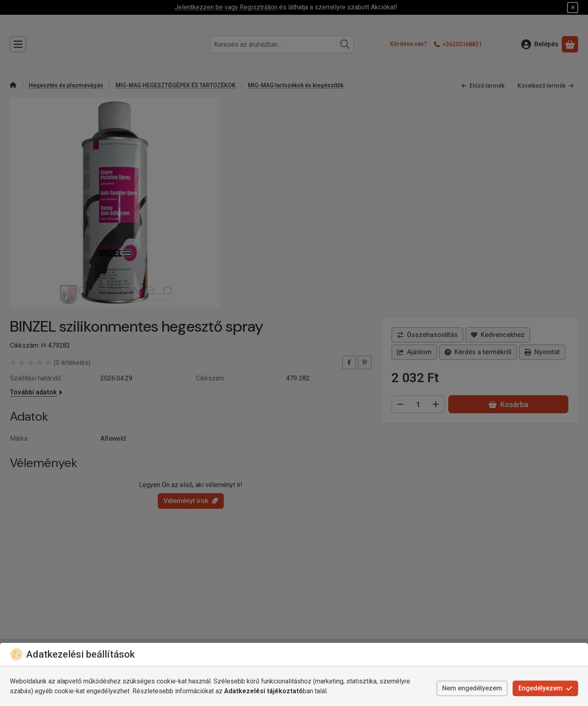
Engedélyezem (545, 688)
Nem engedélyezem (472, 688)
